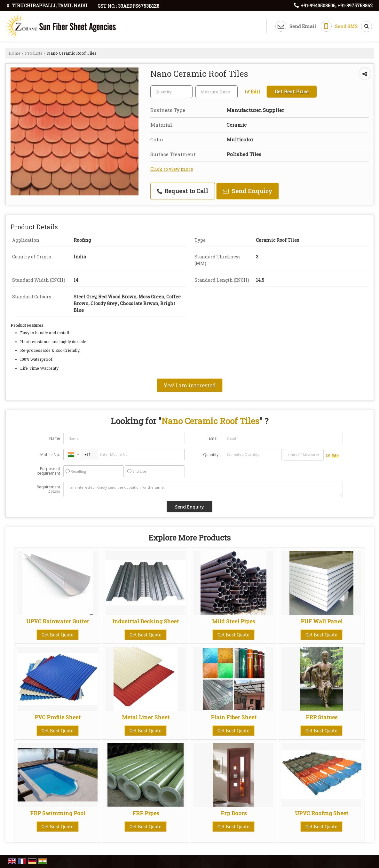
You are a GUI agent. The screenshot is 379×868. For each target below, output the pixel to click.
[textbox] (217, 92)
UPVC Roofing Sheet (322, 813)
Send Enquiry (248, 191)
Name (55, 438)
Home (15, 53)
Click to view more (172, 169)
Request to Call (183, 191)
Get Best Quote (58, 635)
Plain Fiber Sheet (234, 717)
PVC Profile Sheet (58, 717)
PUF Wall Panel (322, 621)
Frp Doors (234, 813)
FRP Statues (322, 717)
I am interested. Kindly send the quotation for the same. (203, 489)
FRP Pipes (146, 813)
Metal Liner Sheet (146, 717)
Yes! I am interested (190, 385)
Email (214, 438)
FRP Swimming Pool (58, 813)
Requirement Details (48, 489)
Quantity (211, 455)
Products (34, 53)
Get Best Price (292, 91)
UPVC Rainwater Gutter (58, 621)
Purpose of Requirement (48, 471)
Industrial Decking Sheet (146, 621)
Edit (253, 92)
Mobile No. (50, 455)
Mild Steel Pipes (233, 621)
